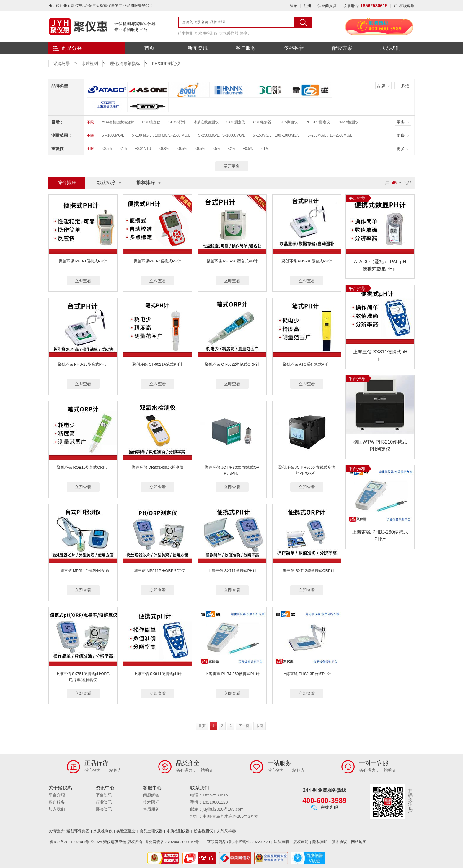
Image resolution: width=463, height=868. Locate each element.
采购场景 (61, 64)
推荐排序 (146, 182)
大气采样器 (229, 33)
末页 (260, 726)
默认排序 (106, 182)
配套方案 (342, 48)
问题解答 (151, 795)
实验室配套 (126, 831)
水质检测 (90, 64)
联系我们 (390, 48)
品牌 (381, 86)
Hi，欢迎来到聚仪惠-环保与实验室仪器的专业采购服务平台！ (101, 5)
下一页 (244, 726)
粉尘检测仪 (187, 33)
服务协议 (339, 842)
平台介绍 (57, 795)
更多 (401, 122)
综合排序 (67, 182)
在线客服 (404, 6)
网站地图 (359, 842)
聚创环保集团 (78, 831)
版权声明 (301, 842)
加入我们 (57, 809)
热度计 (246, 33)
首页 (149, 48)
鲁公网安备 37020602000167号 (172, 842)
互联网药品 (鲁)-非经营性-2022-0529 (238, 842)
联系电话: (365, 6)
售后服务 (151, 809)
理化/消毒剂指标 (125, 64)
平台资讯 (104, 795)
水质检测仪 (208, 33)
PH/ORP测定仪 (166, 64)
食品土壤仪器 (151, 831)
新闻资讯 (198, 48)
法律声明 (281, 842)
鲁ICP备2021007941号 (70, 842)
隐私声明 (320, 842)
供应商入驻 (327, 6)
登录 (294, 6)
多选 (405, 86)
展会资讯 (104, 809)
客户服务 (246, 48)
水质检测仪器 (178, 831)
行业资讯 (104, 802)
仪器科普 (294, 48)
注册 (307, 6)
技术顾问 (151, 802)
